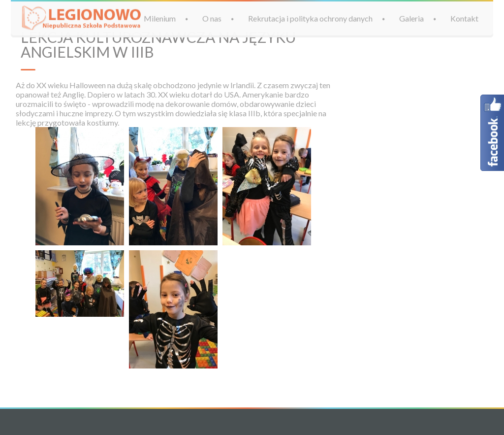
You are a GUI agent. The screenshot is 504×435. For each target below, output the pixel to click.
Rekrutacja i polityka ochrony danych (310, 18)
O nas (212, 18)
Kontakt (464, 18)
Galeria (411, 18)
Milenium (160, 18)
